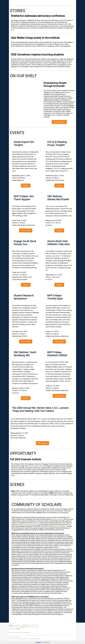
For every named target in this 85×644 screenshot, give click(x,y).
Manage (11, 625)
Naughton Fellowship (59, 526)
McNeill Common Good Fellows (28, 525)
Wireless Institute (57, 519)
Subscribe (38, 642)
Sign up (23, 627)
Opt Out (25, 625)
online (18, 629)
